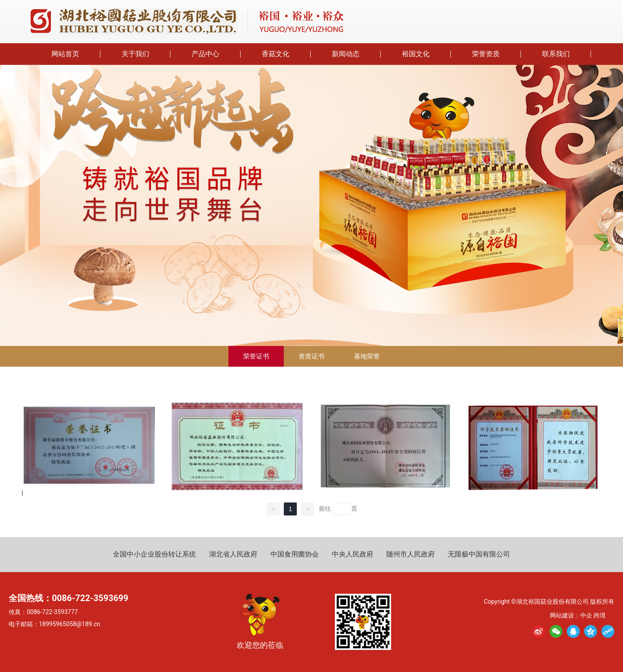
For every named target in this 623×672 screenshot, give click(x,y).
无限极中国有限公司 (479, 554)
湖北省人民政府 (233, 554)
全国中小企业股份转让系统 (154, 554)
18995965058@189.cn (69, 624)
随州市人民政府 (411, 554)
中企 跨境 (593, 615)
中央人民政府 (353, 554)
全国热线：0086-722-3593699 (68, 598)
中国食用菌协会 (295, 554)
